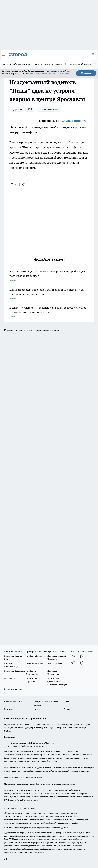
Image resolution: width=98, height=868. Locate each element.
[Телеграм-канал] (73, 663)
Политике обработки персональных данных (48, 74)
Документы (9, 678)
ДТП (30, 109)
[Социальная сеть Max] (81, 663)
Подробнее (74, 823)
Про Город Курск (34, 656)
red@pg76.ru (42, 746)
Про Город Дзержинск (36, 652)
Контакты (9, 709)
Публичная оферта (13, 689)
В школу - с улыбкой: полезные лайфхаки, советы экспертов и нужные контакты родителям (49, 312)
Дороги (17, 109)
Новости (38, 709)
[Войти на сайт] (93, 55)
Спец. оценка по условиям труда (19, 808)
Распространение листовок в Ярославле (23, 777)
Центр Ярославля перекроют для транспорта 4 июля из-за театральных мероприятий (49, 294)
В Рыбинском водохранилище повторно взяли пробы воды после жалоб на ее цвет (49, 276)
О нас (66, 702)
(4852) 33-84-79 (28, 746)
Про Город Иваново (57, 652)
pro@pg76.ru (48, 743)
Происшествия (49, 109)
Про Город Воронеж (14, 652)
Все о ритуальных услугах (48, 64)
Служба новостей (75, 121)
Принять (86, 73)
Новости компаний (13, 702)
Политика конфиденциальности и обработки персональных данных (36, 828)
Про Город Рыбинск (35, 663)
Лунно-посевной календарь (80, 64)
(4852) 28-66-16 (34, 743)
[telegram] (25, 184)
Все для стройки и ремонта (16, 64)
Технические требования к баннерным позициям (58, 681)
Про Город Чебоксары (14, 671)
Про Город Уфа (55, 663)
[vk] (14, 184)
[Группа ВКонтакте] (73, 656)
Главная (67, 709)
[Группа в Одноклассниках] (81, 656)
